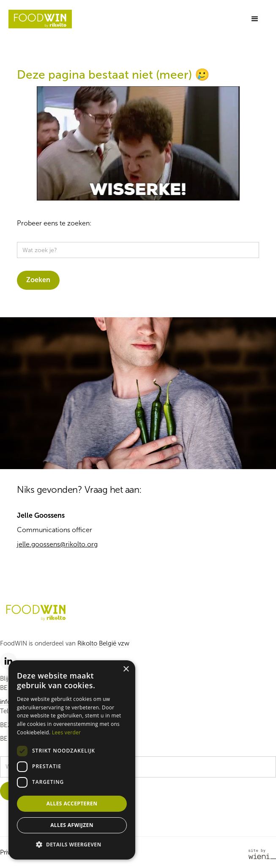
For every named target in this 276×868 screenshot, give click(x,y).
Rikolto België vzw (103, 643)
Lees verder (67, 732)
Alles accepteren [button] (72, 803)
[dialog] (72, 760)
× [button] (126, 669)
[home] (40, 19)
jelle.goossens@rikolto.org (57, 544)
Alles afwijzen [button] (72, 825)
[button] (255, 19)
